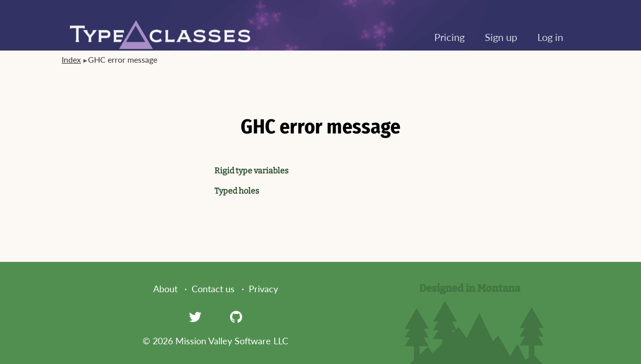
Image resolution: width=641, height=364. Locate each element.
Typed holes (237, 191)
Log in (550, 37)
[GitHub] (236, 316)
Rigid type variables (251, 171)
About (165, 289)
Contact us (213, 289)
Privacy (263, 289)
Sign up (501, 37)
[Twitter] (195, 316)
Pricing (449, 37)
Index (71, 59)
